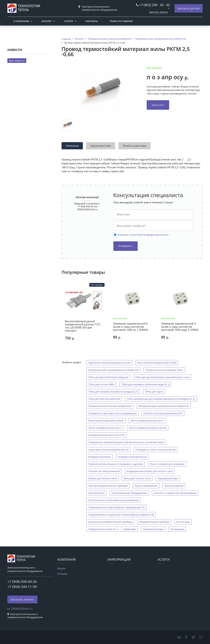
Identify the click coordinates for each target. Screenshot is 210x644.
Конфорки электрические (132, 457)
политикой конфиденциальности (149, 235)
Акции (61, 568)
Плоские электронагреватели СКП (163, 413)
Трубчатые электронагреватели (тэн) (109, 363)
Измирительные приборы (154, 522)
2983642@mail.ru (87, 209)
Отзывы (62, 574)
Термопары (130, 529)
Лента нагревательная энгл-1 (147, 421)
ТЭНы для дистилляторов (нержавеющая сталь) (162, 377)
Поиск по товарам (121, 21)
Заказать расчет (189, 8)
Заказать (158, 105)
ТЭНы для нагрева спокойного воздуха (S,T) (113, 392)
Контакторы (183, 522)
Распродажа (177, 529)
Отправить (126, 246)
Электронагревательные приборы (108, 486)
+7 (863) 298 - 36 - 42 (154, 5)
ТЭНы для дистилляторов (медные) (108, 377)
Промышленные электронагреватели (110, 406)
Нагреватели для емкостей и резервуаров (112, 413)
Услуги (69, 21)
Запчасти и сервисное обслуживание (175, 493)
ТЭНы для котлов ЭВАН (101, 384)
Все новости (17, 61)
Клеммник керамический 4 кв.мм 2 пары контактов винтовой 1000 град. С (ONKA (180, 327)
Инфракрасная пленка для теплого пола (150, 471)
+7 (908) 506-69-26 (22, 581)
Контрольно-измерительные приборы (110, 522)
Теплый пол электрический (104, 471)
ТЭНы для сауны (154, 392)
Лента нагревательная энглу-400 (148, 428)
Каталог (47, 21)
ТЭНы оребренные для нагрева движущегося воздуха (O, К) (161, 399)
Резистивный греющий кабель (106, 421)
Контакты (92, 21)
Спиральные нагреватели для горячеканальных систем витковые (126, 442)
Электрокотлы (96, 493)
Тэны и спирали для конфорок (167, 464)
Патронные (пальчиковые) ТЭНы (164, 370)
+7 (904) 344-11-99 (22, 587)
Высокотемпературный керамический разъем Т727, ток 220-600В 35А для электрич (83, 326)
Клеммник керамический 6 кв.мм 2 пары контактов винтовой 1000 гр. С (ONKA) (131, 327)
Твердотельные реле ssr (102, 529)
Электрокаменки (174, 486)
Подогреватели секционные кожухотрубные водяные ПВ (121, 515)
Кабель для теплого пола (103, 478)
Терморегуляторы (168, 478)
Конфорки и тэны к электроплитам (156, 450)
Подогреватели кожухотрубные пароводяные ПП (117, 507)
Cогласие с (143, 235)
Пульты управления (146, 486)
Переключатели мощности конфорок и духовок (116, 464)
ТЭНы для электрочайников (104, 399)
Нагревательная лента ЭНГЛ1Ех (107, 435)
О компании (21, 21)
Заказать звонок (158, 12)
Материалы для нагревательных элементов (113, 370)
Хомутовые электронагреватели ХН (109, 450)
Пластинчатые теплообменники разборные (113, 500)
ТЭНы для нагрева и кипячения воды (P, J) (145, 384)
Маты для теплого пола (137, 478)
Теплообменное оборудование (129, 493)
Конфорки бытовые (100, 457)
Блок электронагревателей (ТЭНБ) (157, 363)
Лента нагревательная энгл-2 (105, 428)
